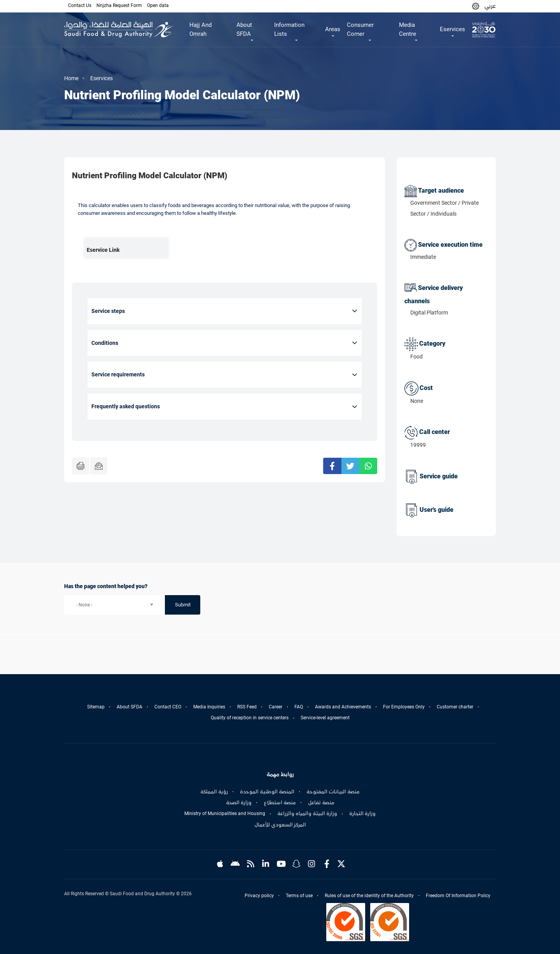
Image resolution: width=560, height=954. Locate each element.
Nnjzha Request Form (119, 5)
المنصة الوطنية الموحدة (267, 792)
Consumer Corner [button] (360, 29)
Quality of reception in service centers (250, 718)
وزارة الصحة (239, 803)
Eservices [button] (452, 29)
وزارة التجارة (362, 813)
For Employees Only (404, 707)
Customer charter (455, 707)
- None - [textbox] (84, 605)
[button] (476, 6)
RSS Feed (247, 707)
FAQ (299, 707)
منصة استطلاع (280, 803)
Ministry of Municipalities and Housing (225, 813)
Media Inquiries (209, 707)
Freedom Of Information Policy (458, 896)
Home (71, 78)
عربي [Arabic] (490, 6)
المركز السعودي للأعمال (280, 825)
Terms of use (299, 896)
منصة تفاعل (321, 803)
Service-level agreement (325, 718)
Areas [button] (333, 29)
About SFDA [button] (244, 29)
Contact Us (80, 5)
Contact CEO (168, 707)
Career (276, 707)
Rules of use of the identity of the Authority (369, 896)
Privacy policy (259, 896)
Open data (158, 5)
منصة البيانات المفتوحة (333, 792)
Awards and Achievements (343, 707)
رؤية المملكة (214, 792)
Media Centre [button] (408, 29)
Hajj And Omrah (200, 29)
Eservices (101, 78)
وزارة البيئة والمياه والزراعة (307, 813)
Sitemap (96, 707)
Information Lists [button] (289, 29)
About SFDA (129, 707)
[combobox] (115, 605)
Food (416, 357)
